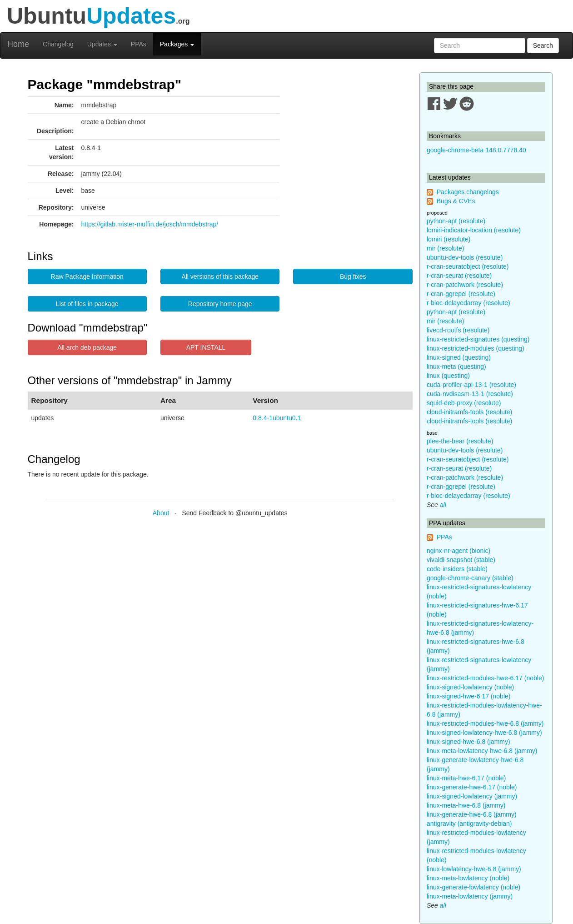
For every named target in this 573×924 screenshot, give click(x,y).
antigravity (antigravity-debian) (469, 824)
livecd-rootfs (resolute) (458, 330)
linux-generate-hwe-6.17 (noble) (472, 787)
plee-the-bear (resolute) (460, 441)
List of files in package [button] (87, 304)
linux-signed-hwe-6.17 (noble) (468, 696)
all (443, 505)
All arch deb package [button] (87, 347)
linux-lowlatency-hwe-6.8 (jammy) (474, 869)
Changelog (58, 44)
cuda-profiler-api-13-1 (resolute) (471, 385)
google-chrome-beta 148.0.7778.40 (476, 150)
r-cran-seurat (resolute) (459, 276)
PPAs (139, 44)
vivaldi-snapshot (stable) (461, 560)
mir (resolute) (445, 248)
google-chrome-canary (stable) (470, 578)
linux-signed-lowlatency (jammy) (472, 796)
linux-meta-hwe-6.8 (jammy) (466, 805)
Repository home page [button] (220, 304)
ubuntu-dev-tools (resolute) (465, 257)
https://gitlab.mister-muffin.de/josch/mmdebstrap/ (150, 224)
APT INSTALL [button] (206, 347)
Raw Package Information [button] (87, 276)
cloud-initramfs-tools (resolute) (469, 412)
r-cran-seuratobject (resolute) (468, 266)
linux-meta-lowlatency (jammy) (470, 896)
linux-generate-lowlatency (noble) (473, 887)
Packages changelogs (468, 192)
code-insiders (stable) (457, 569)
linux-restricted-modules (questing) (476, 348)
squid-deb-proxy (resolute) (464, 403)
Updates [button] (102, 44)
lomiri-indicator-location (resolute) (474, 230)
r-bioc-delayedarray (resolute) (468, 303)
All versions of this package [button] (220, 276)
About (161, 513)
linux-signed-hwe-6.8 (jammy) (468, 742)
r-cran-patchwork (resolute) (465, 285)
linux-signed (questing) (459, 357)
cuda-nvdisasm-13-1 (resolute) (470, 394)
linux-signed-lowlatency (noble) (470, 687)
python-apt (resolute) (456, 221)
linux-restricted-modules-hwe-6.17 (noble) (485, 678)
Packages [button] (177, 44)
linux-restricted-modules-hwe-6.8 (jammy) (485, 723)
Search (543, 45)
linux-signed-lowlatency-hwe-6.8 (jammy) (484, 733)
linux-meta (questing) (456, 367)
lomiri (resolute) (448, 239)
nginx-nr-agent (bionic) (458, 551)
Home (18, 44)
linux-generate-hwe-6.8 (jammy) (472, 814)
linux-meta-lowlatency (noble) (468, 878)
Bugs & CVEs (456, 201)
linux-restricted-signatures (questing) (478, 339)
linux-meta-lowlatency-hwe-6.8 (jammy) (482, 751)
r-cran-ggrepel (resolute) (461, 294)
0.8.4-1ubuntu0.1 (277, 418)
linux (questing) (448, 376)
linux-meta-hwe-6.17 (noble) (466, 778)
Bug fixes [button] (353, 276)
